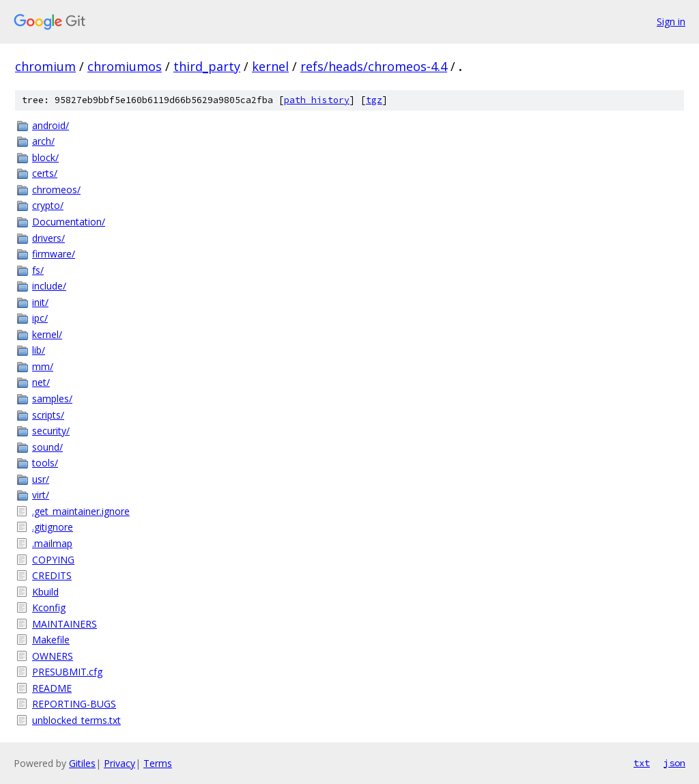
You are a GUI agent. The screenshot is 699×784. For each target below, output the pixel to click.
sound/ (47, 447)
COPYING (53, 560)
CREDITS (52, 575)
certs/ (45, 173)
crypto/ (48, 205)
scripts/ (48, 415)
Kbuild (45, 592)
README (52, 688)
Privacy (119, 763)
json (674, 763)
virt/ (41, 495)
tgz (374, 100)
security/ (51, 431)
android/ (51, 125)
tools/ (45, 463)
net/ (41, 382)
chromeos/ (56, 190)
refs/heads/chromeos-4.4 (374, 66)
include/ (49, 286)
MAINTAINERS (65, 624)
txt (642, 763)
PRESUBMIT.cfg (67, 672)
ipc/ (40, 318)
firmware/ (54, 254)
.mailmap (52, 543)
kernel (270, 66)
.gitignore (53, 527)
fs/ (38, 270)
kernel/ (47, 334)
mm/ (43, 366)
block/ (45, 157)
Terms (158, 763)
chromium (45, 66)
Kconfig (49, 607)
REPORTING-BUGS (74, 704)
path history (317, 100)
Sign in (671, 22)
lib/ (39, 350)
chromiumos (125, 66)
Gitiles (82, 763)
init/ (40, 302)
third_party (207, 66)
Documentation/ (69, 222)
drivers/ (48, 238)
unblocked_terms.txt (76, 720)
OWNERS (53, 656)
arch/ (43, 141)
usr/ (41, 479)
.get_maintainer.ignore (81, 511)
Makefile (51, 640)
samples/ (52, 398)
